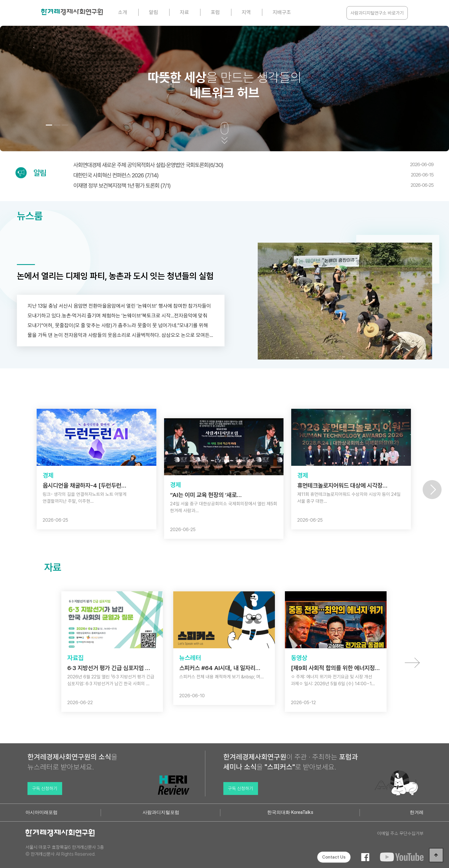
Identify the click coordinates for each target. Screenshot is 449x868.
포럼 (215, 12)
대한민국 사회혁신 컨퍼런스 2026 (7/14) (253, 175)
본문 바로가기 (0, 0)
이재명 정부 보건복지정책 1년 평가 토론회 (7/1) (253, 186)
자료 (184, 12)
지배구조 (282, 12)
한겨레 (417, 812)
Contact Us (334, 857)
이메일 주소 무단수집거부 (400, 833)
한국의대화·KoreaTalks (290, 812)
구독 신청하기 (45, 789)
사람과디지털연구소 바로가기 (377, 13)
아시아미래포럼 (42, 812)
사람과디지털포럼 (161, 812)
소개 (123, 12)
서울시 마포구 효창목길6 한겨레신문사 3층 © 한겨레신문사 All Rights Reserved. (65, 851)
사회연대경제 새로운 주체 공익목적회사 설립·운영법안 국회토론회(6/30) (253, 165)
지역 (246, 12)
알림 (153, 12)
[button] (49, 125)
